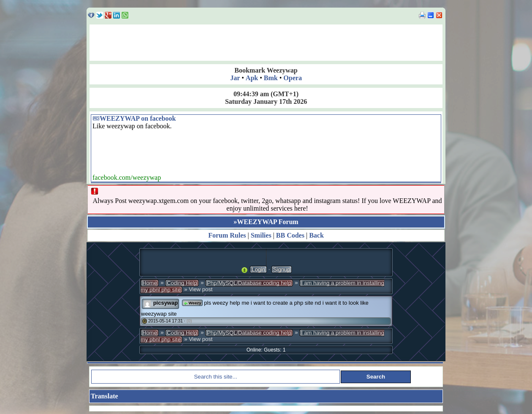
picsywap (166, 303)
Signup (282, 269)
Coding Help (182, 283)
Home (150, 283)
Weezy (192, 303)
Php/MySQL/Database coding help (249, 283)
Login (258, 269)
